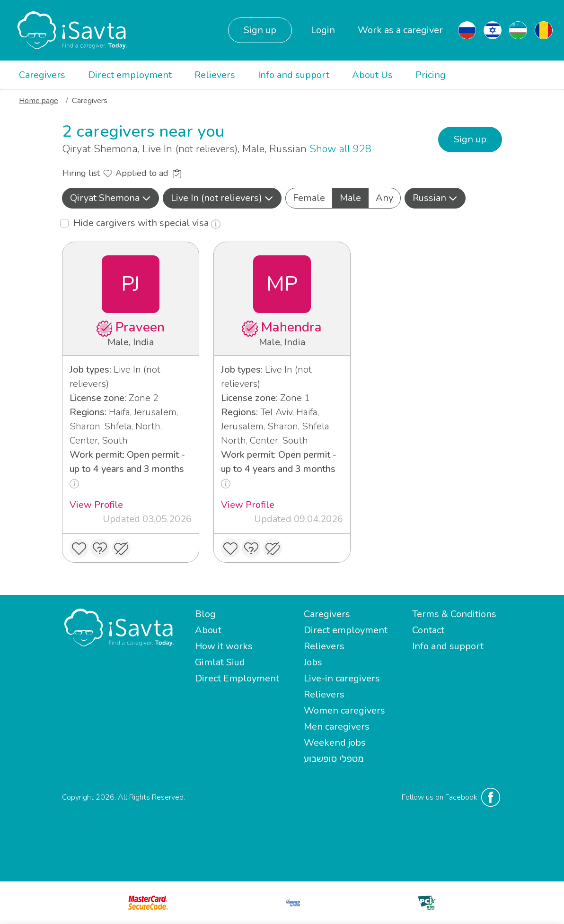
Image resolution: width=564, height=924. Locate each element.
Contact (428, 630)
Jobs (313, 662)
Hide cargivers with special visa (147, 223)
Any (384, 198)
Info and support (294, 75)
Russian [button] (435, 198)
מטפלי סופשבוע (334, 759)
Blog (205, 614)
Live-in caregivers (342, 678)
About (208, 630)
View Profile (96, 505)
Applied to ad (148, 173)
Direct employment (130, 75)
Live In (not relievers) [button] (222, 198)
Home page (39, 101)
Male (350, 198)
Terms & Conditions (454, 614)
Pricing (431, 75)
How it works (224, 646)
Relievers (215, 75)
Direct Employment (237, 678)
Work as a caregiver (400, 30)
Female (309, 198)
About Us (372, 75)
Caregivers (42, 75)
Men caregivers (337, 727)
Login (323, 30)
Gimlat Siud (220, 662)
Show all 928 (340, 149)
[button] (110, 198)
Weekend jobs (335, 743)
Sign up (260, 30)
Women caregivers (344, 710)
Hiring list (87, 173)
